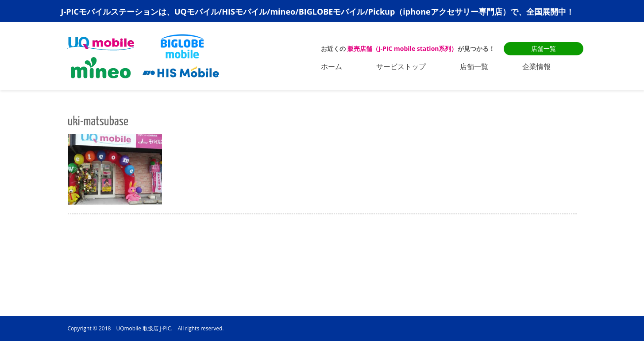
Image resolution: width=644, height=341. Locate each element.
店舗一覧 (544, 48)
